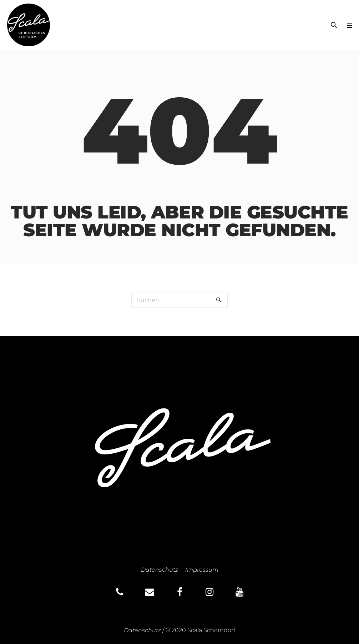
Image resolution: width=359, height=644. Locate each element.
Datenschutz (160, 570)
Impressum (202, 570)
